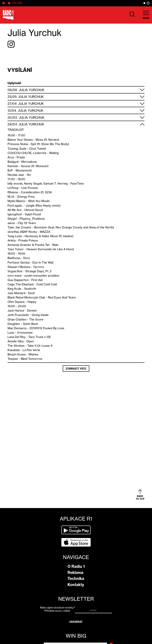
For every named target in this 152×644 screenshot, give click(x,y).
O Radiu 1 (76, 566)
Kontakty (76, 585)
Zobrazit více (76, 369)
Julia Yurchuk (32, 90)
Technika (76, 579)
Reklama (75, 573)
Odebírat (76, 622)
